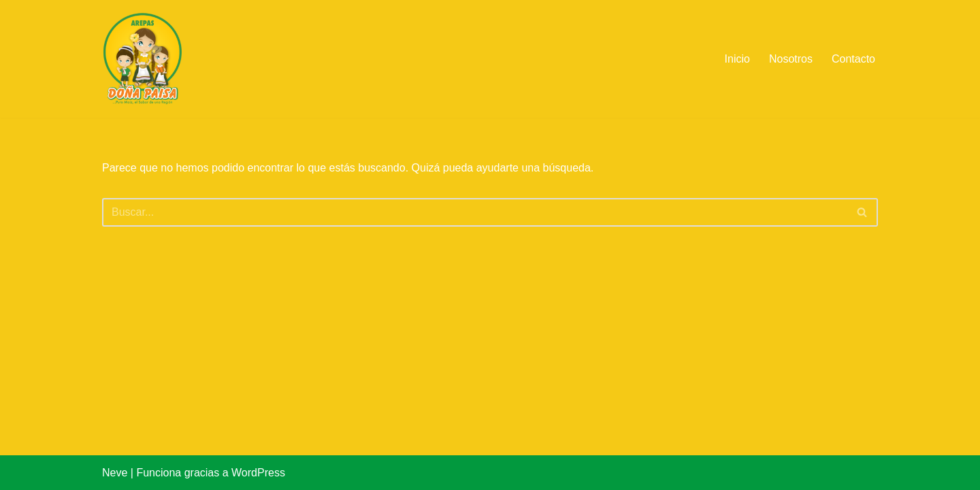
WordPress (258, 473)
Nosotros (791, 59)
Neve (115, 473)
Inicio (737, 59)
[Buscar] (475, 212)
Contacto (853, 59)
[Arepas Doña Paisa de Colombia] (143, 59)
